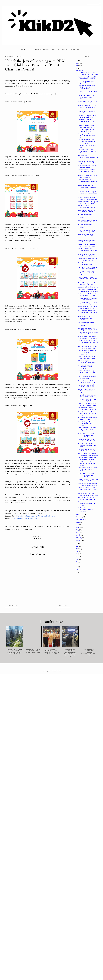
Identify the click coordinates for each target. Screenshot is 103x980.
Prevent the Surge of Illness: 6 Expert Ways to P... (88, 299)
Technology (55, 49)
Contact (72, 49)
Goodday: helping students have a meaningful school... (88, 192)
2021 (76, 546)
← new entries (12, 606)
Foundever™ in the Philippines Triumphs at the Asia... (88, 307)
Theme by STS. (56, 671)
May (78, 530)
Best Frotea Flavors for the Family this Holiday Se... (87, 459)
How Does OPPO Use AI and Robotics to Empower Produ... (87, 429)
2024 (77, 66)
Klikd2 (44, 671)
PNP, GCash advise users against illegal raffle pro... (87, 82)
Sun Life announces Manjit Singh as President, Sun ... (87, 255)
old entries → (64, 606)
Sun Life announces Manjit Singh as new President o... (88, 241)
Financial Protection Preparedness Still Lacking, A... (88, 181)
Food (31, 49)
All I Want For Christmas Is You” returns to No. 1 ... (87, 126)
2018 (76, 554)
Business (38, 49)
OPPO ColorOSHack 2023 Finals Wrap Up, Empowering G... (86, 87)
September (80, 519)
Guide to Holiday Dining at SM (88, 287)
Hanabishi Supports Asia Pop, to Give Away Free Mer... (88, 245)
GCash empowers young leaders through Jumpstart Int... (88, 372)
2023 (77, 68)
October (79, 517)
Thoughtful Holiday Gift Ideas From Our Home (88, 176)
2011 (76, 572)
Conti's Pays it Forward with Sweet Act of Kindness (87, 112)
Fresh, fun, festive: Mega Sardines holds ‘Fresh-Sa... (88, 440)
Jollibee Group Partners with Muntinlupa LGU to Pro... (88, 295)
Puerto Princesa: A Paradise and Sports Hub (87, 166)
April (78, 532)
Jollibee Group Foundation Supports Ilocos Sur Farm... (88, 162)
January (79, 540)
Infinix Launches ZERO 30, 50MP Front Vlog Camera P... (87, 489)
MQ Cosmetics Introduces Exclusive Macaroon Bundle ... (88, 312)
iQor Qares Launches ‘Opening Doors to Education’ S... (88, 347)
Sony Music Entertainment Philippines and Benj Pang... (88, 291)
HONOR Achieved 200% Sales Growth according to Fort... (88, 303)
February (79, 538)
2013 (76, 567)
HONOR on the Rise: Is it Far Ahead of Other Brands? (87, 386)
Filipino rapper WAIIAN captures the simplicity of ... (87, 279)
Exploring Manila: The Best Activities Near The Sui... (87, 450)
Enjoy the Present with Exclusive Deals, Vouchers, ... (87, 250)
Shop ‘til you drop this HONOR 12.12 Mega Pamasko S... (85, 318)
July (78, 525)
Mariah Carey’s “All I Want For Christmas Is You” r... (88, 102)
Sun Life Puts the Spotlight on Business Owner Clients (88, 337)
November (80, 514)
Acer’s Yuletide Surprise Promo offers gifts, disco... (87, 408)
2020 (77, 549)
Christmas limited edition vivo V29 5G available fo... (88, 333)
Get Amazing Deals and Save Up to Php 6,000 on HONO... (87, 469)
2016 (76, 559)
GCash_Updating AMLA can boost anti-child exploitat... (88, 198)
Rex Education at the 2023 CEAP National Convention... (87, 352)
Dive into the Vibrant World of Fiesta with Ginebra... (88, 480)
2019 (76, 551)
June (78, 527)
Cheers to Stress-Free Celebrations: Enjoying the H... (87, 151)
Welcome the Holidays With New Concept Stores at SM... (87, 391)
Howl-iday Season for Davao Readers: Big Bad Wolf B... (87, 400)
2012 (76, 570)
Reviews (46, 49)
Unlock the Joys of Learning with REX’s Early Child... (87, 231)
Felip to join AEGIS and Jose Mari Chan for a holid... (87, 396)
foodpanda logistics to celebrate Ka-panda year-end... (87, 145)
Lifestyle (23, 49)
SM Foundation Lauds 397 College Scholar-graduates (87, 329)
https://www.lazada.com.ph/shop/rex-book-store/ (36, 516)
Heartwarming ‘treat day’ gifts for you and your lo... (88, 259)
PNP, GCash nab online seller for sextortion (88, 377)
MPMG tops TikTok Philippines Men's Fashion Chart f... (88, 203)
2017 (76, 557)
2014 (76, 564)
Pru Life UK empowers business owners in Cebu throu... (87, 445)
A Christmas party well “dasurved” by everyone (87, 362)
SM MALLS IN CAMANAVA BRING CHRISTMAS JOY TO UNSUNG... (88, 342)
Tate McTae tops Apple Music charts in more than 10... (88, 284)
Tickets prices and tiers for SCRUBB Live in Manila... (87, 211)
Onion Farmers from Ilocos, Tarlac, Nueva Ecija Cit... (87, 264)
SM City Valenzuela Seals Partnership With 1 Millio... (87, 141)
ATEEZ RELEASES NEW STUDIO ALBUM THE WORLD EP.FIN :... (86, 435)
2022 (77, 544)
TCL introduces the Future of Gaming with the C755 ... (88, 418)
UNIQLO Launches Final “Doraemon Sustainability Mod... (87, 463)
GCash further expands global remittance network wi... (88, 92)
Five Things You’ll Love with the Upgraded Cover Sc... (87, 78)
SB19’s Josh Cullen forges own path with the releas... (88, 207)
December (80, 71)
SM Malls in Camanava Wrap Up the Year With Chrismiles (88, 74)
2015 (76, 562)
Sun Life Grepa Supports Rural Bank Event (86, 131)
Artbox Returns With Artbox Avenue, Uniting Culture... (87, 382)
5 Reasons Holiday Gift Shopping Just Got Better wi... (87, 187)
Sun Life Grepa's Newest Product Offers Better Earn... (86, 423)
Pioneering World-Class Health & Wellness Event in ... (88, 157)
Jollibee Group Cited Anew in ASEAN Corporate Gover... (88, 484)
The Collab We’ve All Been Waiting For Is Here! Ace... (87, 499)
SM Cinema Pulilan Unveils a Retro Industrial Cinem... (87, 221)
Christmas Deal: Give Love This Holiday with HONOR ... (87, 171)
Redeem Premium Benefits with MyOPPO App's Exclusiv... (87, 509)
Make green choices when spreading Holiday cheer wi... (87, 136)
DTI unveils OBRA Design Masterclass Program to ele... (87, 97)
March (78, 535)
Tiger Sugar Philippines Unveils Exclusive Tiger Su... (86, 236)
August (79, 522)
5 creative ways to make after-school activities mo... (88, 494)
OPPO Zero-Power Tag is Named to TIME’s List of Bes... (87, 273)
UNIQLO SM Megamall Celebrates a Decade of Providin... (87, 367)
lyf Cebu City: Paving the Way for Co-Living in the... (88, 116)
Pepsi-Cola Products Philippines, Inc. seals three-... (86, 121)
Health (64, 49)
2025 (77, 63)
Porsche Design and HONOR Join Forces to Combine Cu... (87, 107)
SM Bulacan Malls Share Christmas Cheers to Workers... (86, 324)
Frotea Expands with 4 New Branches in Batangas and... (88, 454)
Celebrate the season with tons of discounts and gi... (87, 404)
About (79, 49)
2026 (77, 60)
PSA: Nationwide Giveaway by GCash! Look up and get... (88, 268)
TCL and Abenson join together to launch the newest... (86, 216)
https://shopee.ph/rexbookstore (24, 519)
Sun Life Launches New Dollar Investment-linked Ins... (87, 413)
